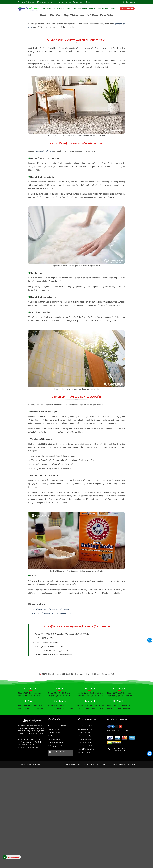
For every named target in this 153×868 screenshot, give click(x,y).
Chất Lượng (83, 8)
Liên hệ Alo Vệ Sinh (12, 858)
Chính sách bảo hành (55, 739)
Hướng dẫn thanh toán (85, 739)
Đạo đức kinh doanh (54, 729)
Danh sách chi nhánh (84, 752)
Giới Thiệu (125, 2)
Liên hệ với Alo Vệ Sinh (56, 743)
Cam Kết (92, 8)
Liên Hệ (132, 2)
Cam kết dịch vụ (53, 736)
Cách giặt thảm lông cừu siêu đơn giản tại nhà (50, 609)
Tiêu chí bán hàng (54, 733)
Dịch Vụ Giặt (58, 8)
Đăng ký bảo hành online (86, 749)
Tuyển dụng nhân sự (55, 746)
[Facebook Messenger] (150, 754)
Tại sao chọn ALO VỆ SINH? (57, 726)
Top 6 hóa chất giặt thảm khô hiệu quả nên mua (51, 613)
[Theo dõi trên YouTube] (120, 726)
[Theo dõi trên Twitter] (113, 726)
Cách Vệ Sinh (103, 8)
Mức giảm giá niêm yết (85, 729)
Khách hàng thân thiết (85, 746)
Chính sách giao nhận (85, 736)
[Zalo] (150, 641)
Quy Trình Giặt (71, 8)
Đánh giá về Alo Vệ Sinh (85, 726)
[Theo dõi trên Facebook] (109, 726)
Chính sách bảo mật (84, 743)
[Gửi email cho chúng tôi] (117, 726)
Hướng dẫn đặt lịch (84, 733)
